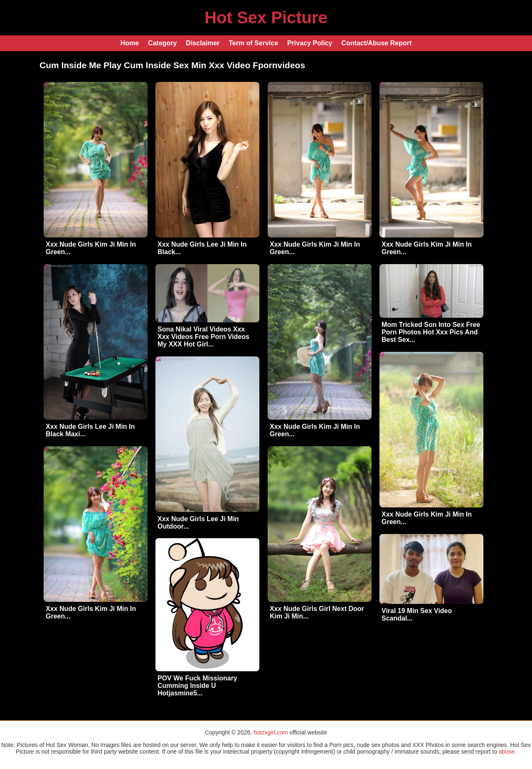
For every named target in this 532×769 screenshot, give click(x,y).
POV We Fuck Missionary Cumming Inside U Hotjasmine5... (197, 686)
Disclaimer (203, 43)
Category (162, 43)
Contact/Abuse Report (376, 43)
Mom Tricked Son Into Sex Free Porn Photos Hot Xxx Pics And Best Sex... (431, 332)
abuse (507, 752)
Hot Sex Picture (266, 17)
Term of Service (253, 43)
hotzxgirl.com (271, 732)
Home (130, 43)
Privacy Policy (310, 43)
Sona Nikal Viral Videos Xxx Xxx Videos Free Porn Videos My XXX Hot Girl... (203, 337)
